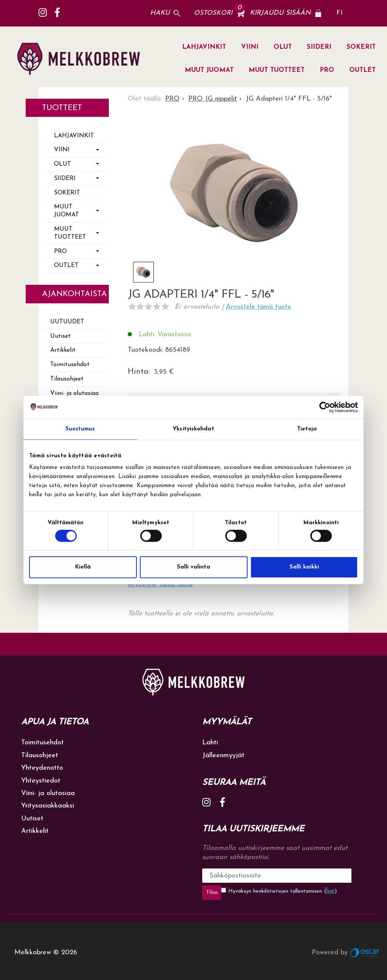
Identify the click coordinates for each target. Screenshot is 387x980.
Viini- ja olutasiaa (74, 393)
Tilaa (326, 875)
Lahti (210, 743)
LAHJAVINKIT (204, 47)
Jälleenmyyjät (223, 756)
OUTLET (362, 70)
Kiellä (83, 567)
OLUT (283, 47)
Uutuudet (67, 322)
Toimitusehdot (70, 365)
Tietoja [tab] (307, 429)
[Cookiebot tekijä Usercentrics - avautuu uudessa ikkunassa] (325, 407)
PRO (327, 70)
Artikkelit (63, 350)
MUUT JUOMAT (209, 70)
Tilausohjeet (67, 379)
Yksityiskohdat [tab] (193, 429)
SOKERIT (361, 47)
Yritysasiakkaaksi (48, 806)
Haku (160, 13)
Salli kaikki (304, 567)
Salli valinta (193, 567)
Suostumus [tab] (80, 429)
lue (312, 891)
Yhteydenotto (42, 768)
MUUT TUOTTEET (277, 70)
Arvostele (259, 307)
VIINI (250, 47)
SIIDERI (319, 47)
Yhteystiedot (41, 781)
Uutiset (60, 336)
